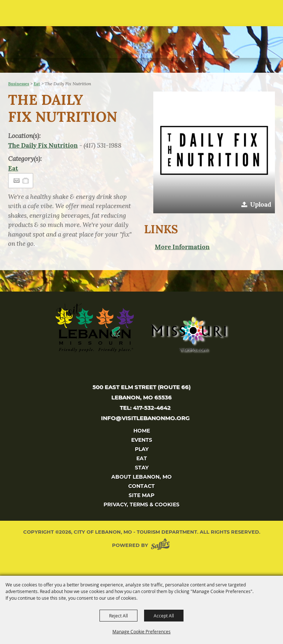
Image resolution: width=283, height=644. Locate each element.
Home (142, 431)
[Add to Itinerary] (26, 180)
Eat (37, 84)
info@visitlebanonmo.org (145, 418)
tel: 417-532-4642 (145, 408)
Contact (141, 486)
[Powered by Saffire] (162, 545)
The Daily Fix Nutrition (43, 145)
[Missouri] (188, 334)
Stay (142, 468)
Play (142, 449)
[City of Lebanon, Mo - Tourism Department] (56, 36)
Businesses (19, 84)
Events (142, 440)
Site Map (141, 495)
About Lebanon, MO (141, 477)
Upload (261, 204)
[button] (214, 152)
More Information (182, 247)
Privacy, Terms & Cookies (141, 504)
